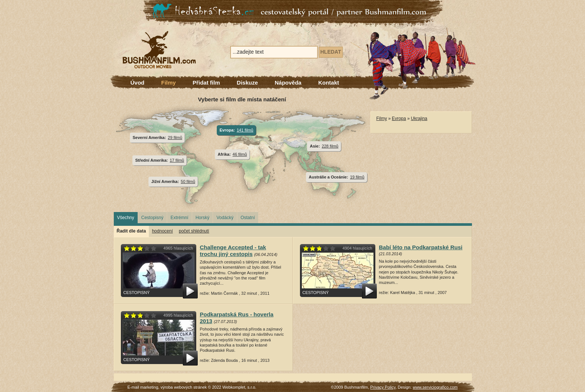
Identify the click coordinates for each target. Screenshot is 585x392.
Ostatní (248, 218)
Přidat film (206, 83)
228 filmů (330, 146)
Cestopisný (152, 218)
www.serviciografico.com (435, 387)
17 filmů (177, 160)
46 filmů (240, 154)
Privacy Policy (383, 387)
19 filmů (357, 177)
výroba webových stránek (184, 387)
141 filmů (245, 130)
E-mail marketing (143, 387)
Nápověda (288, 83)
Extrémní (179, 218)
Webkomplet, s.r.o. (239, 387)
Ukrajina (419, 118)
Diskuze (248, 83)
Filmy (168, 83)
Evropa (399, 118)
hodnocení (162, 231)
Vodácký (225, 218)
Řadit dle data (132, 231)
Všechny (126, 218)
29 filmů (175, 137)
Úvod (138, 83)
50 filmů (188, 181)
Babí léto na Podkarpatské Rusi (421, 247)
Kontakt (329, 83)
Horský (202, 218)
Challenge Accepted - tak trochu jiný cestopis (233, 251)
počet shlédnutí (194, 231)
